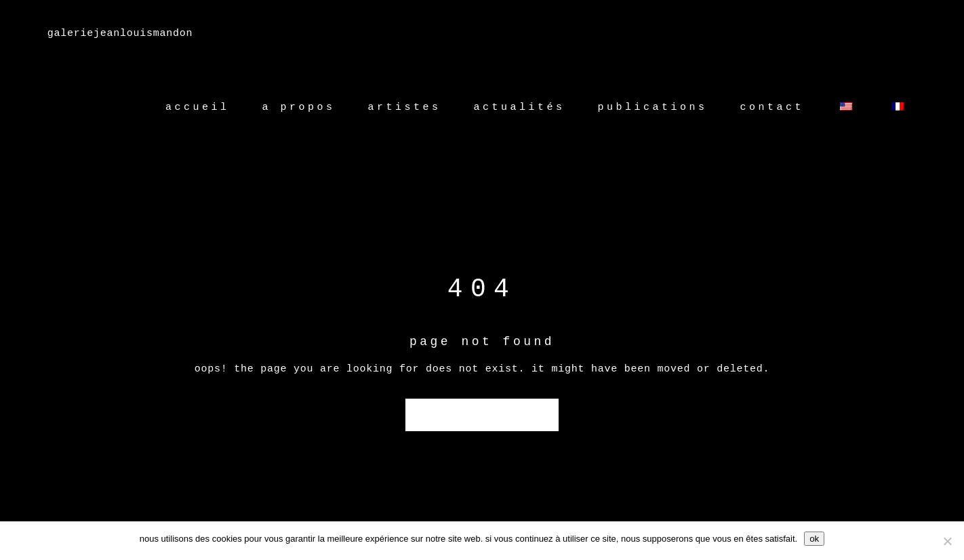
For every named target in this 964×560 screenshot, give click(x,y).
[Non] (947, 541)
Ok (814, 539)
